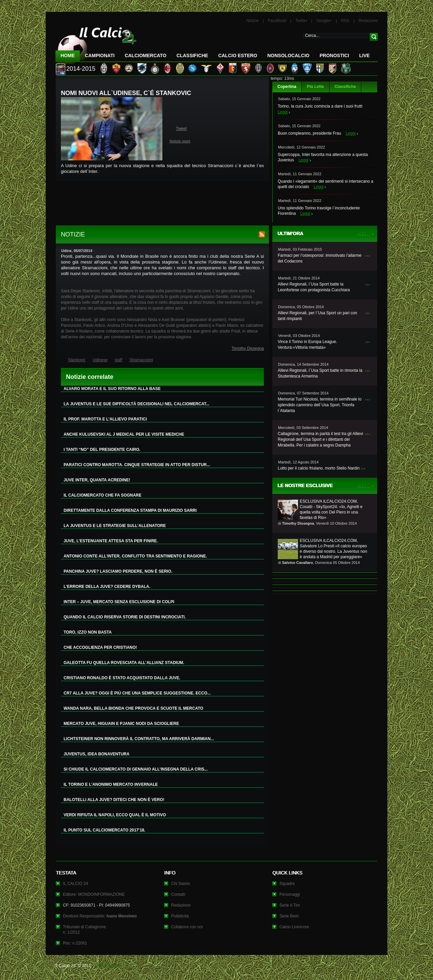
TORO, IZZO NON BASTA (88, 632)
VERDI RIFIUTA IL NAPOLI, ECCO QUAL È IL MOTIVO (115, 815)
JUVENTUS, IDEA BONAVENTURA (97, 754)
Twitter (301, 21)
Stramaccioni (141, 360)
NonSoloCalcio (288, 55)
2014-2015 (81, 69)
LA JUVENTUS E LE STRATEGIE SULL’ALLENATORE (115, 526)
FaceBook (277, 21)
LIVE (364, 55)
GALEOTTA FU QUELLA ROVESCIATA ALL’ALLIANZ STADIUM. (124, 663)
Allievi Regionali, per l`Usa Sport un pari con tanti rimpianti (317, 316)
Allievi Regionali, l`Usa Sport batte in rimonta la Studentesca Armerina (320, 373)
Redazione (368, 21)
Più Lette (315, 87)
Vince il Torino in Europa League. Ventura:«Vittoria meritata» (307, 345)
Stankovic (77, 360)
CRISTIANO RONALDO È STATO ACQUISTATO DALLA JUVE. (122, 678)
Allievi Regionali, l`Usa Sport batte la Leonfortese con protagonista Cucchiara (314, 287)
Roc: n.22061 (75, 943)
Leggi (283, 112)
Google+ (324, 21)
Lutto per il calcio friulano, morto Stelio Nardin (319, 468)
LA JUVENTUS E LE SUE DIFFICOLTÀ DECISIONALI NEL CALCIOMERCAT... (136, 404)
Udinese (100, 360)
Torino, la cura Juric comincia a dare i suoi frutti (320, 106)
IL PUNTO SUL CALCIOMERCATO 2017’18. (105, 830)
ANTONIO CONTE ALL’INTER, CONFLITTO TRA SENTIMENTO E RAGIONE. (135, 556)
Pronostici (334, 55)
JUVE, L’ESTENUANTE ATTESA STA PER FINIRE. (111, 541)
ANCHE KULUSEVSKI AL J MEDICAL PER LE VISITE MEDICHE (124, 434)
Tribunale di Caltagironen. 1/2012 (84, 930)
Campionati (100, 55)
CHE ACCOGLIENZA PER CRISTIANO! (100, 647)
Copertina (287, 87)
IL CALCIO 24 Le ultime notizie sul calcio (96, 43)
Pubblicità (180, 916)
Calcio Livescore (294, 927)
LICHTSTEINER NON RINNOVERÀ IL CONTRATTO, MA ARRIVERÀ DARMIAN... (139, 739)
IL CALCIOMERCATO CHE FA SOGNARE (102, 495)
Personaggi (290, 894)
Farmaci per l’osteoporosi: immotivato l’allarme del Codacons (320, 258)
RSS (345, 21)
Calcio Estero (238, 55)
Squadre (287, 884)
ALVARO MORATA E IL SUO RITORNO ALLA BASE (112, 389)
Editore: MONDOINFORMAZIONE (94, 894)
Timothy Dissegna (248, 348)
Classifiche (345, 87)
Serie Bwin (289, 916)
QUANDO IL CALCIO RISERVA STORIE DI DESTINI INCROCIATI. (125, 617)
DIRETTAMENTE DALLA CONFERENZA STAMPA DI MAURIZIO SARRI (130, 510)
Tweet (181, 129)
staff (118, 360)
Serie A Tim (290, 905)
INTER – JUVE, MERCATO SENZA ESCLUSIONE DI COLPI (119, 602)
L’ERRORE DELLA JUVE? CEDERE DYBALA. (107, 587)
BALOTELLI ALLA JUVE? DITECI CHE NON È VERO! (114, 800)
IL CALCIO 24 (75, 884)
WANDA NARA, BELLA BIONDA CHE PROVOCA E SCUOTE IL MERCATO (133, 708)
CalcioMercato (146, 55)
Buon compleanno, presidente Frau (309, 133)
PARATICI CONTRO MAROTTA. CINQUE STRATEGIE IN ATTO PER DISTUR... (137, 465)
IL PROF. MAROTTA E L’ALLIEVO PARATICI (105, 419)
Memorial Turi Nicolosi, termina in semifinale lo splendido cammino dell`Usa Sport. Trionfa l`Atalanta (320, 405)
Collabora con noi (187, 927)
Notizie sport (180, 141)
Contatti (178, 894)
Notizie (253, 21)
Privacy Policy (109, 966)
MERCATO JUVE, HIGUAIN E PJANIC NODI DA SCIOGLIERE (121, 724)
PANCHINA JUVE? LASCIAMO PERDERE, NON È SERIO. (118, 571)
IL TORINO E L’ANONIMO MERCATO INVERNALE (111, 784)
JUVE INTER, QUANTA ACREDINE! (97, 480)
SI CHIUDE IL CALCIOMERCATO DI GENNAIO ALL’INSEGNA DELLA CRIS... (136, 769)
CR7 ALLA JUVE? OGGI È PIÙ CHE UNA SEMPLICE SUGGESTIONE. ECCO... (137, 693)
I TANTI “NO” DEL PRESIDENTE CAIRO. (102, 450)
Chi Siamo (180, 884)
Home (68, 55)
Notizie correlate (90, 377)
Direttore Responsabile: (100, 916)
